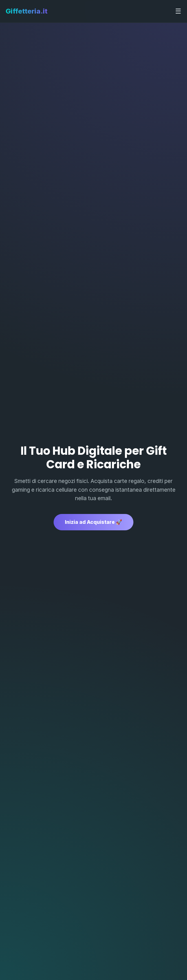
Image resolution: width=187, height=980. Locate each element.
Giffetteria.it (27, 11)
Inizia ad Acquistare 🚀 (93, 522)
